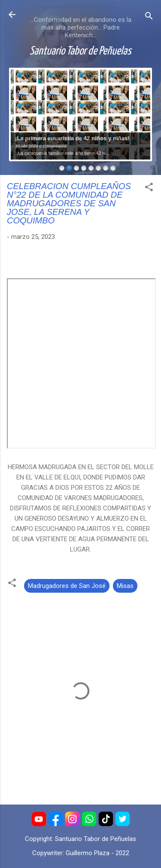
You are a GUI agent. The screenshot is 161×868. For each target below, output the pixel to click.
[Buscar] (149, 17)
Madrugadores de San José (67, 586)
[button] (149, 188)
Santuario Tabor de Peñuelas (80, 51)
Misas (125, 586)
